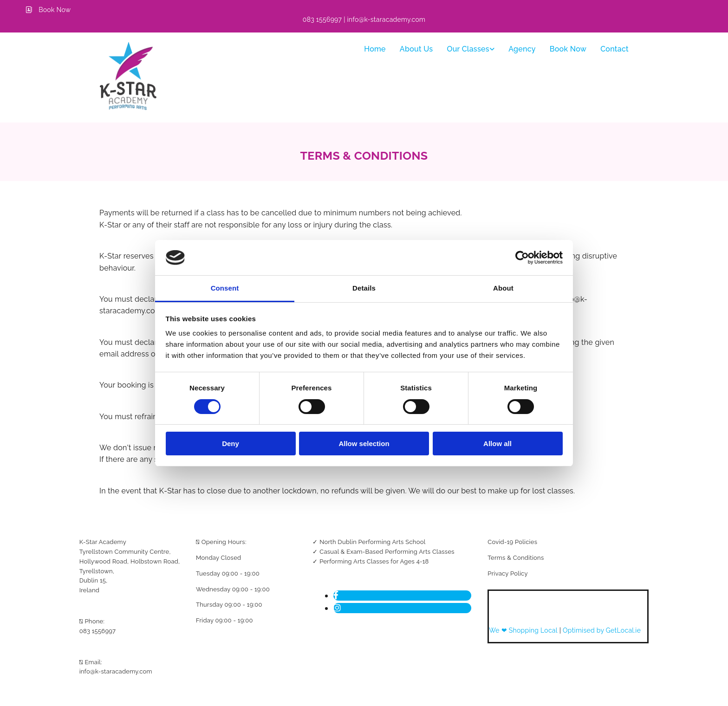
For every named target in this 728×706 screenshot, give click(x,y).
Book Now (568, 49)
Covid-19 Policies (512, 542)
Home (375, 49)
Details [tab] (364, 288)
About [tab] (503, 288)
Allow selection (364, 444)
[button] (48, 10)
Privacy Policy (507, 573)
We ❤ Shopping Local (524, 630)
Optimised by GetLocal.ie (602, 630)
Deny (231, 444)
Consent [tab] (225, 288)
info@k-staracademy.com (116, 671)
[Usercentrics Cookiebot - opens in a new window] (522, 258)
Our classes (468, 49)
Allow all (497, 444)
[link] (471, 49)
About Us (416, 49)
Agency (522, 49)
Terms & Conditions (516, 558)
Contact (614, 49)
